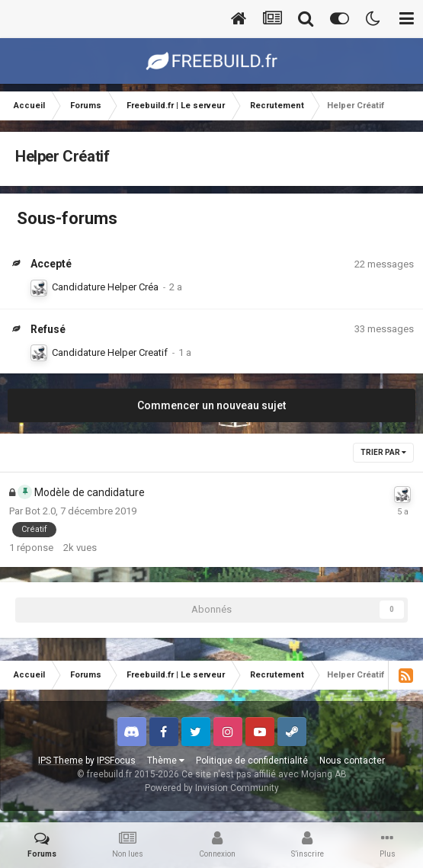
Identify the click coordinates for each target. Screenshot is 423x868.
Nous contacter (352, 761)
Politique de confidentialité (252, 761)
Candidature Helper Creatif (110, 352)
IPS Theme (61, 761)
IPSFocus (116, 761)
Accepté (51, 264)
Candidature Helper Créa (105, 287)
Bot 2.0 (40, 511)
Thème (166, 761)
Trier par (383, 452)
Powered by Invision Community (212, 788)
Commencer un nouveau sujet (211, 405)
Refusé (48, 329)
